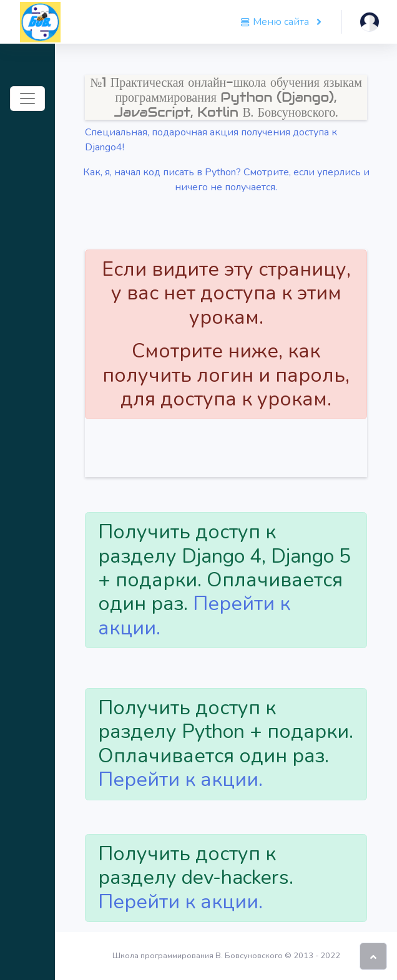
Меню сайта (276, 22)
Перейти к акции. (194, 615)
